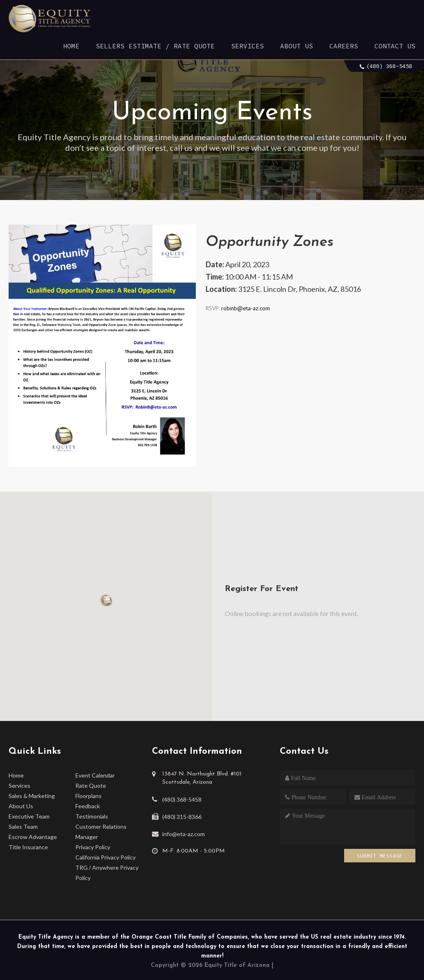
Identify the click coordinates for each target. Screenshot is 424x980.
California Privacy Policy (105, 857)
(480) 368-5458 (389, 66)
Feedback (88, 806)
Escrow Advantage (33, 837)
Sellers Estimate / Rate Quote (155, 46)
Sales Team (23, 827)
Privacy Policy (93, 847)
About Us (297, 46)
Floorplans (88, 796)
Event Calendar (95, 775)
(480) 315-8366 (182, 817)
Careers (344, 46)
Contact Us (395, 46)
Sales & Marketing (32, 796)
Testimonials (92, 816)
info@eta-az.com (184, 834)
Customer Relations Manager (101, 832)
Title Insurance (28, 847)
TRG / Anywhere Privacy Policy (107, 873)
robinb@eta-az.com (245, 308)
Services (247, 46)
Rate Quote (91, 786)
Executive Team (29, 816)
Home (71, 46)
